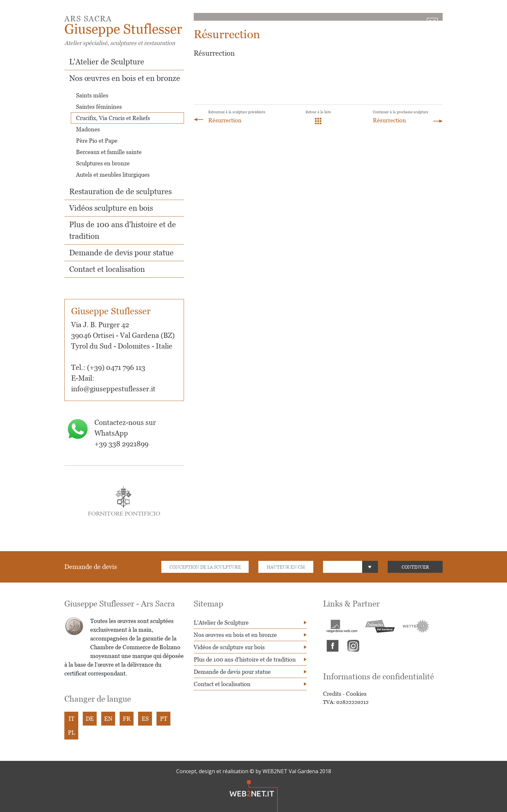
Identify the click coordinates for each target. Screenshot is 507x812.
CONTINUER (415, 567)
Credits (332, 694)
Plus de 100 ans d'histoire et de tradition (245, 659)
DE (90, 719)
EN (108, 719)
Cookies (356, 694)
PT (164, 719)
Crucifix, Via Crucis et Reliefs (113, 118)
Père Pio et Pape (97, 141)
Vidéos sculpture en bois (111, 208)
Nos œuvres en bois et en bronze (125, 78)
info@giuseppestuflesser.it (113, 389)
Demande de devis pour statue (121, 253)
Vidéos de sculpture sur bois (229, 647)
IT (71, 719)
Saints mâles (92, 95)
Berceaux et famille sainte (109, 152)
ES (145, 719)
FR (127, 719)
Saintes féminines (99, 107)
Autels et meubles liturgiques (113, 175)
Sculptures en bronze (103, 163)
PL (71, 733)
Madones (88, 129)
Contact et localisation (107, 269)
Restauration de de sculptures (120, 191)
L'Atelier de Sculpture (107, 62)
